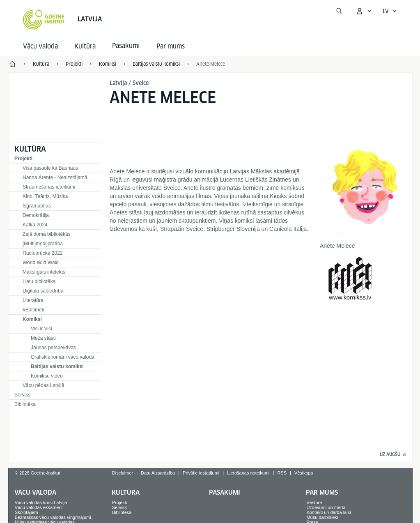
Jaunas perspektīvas (53, 348)
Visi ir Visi (41, 329)
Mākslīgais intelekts (44, 272)
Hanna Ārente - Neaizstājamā (55, 177)
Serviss (22, 395)
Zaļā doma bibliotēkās (47, 234)
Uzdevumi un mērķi (326, 507)
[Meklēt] (339, 11)
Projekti (23, 159)
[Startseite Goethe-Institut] (44, 20)
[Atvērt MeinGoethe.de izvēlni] (364, 11)
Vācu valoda (40, 46)
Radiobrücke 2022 (42, 253)
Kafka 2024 (35, 225)
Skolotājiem (26, 512)
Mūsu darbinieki (322, 517)
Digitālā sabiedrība (43, 291)
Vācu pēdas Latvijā (43, 385)
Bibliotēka (25, 404)
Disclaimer (123, 473)
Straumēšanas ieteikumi (49, 187)
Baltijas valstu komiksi (57, 366)
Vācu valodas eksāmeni (39, 507)
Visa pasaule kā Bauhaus (50, 168)
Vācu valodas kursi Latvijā (41, 502)
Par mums (171, 46)
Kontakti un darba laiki (328, 512)
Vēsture (314, 502)
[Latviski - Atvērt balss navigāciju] (390, 11)
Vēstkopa (304, 473)
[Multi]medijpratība (43, 244)
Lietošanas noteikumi (248, 473)
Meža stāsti (43, 338)
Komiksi (32, 319)
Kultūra (85, 46)
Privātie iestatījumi (201, 473)
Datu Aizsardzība (158, 473)
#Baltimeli (33, 310)
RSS (282, 473)
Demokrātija (36, 215)
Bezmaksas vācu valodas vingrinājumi (53, 517)
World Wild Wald (41, 263)
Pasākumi (225, 492)
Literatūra (33, 300)
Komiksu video (47, 376)
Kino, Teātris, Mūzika (45, 196)
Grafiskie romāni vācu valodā (63, 357)
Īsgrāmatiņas (37, 206)
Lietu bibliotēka (39, 281)
